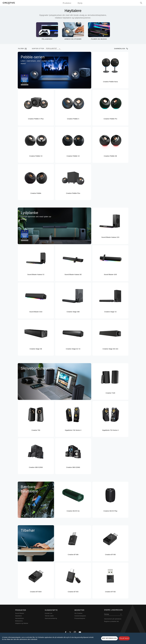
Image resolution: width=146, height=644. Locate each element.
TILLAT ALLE (124, 638)
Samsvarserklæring (51, 618)
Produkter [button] (67, 3)
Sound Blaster (20, 613)
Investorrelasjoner (80, 616)
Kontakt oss (49, 613)
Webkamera (19, 621)
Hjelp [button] (80, 3)
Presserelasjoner (80, 618)
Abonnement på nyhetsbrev (113, 619)
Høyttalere (19, 616)
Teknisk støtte (49, 616)
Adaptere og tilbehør (22, 623)
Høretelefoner (20, 618)
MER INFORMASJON (109, 638)
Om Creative (78, 613)
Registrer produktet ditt (112, 621)
